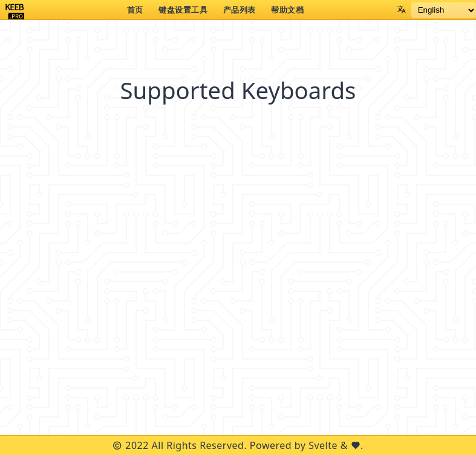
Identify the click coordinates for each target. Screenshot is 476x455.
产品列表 (240, 10)
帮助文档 (287, 10)
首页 (135, 10)
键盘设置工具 (183, 10)
